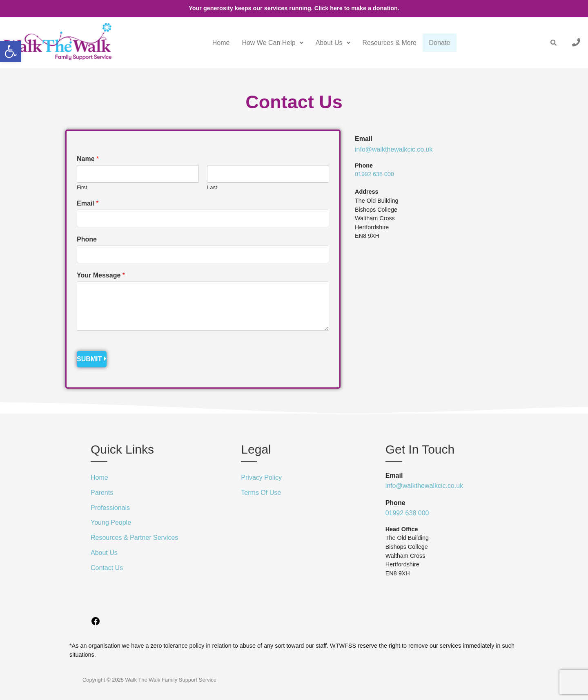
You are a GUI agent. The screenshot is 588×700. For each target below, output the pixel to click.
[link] (11, 51)
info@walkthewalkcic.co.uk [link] (394, 149)
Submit (89, 359)
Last (212, 187)
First (82, 187)
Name (88, 159)
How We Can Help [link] (268, 43)
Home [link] (217, 43)
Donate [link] (437, 43)
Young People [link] (111, 522)
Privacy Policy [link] (261, 477)
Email (88, 203)
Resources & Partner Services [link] (134, 538)
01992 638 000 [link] (374, 174)
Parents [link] (102, 493)
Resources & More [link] (385, 43)
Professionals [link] (110, 508)
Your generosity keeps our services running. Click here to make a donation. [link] (294, 8)
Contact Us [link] (107, 568)
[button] (268, 43)
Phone (87, 239)
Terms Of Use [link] (261, 493)
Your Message (101, 275)
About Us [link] (329, 43)
